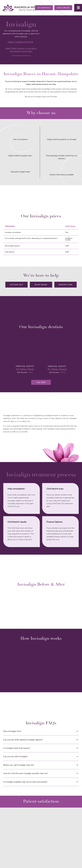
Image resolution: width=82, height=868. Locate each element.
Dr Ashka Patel (25, 369)
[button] (78, 8)
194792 (62, 372)
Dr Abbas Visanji (57, 369)
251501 (30, 372)
